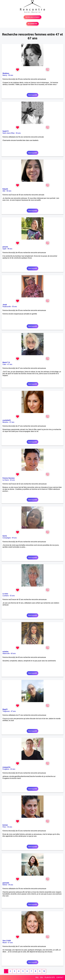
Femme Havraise (9, 478)
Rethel (5, 885)
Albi (4, 191)
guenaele (6, 883)
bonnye (5, 825)
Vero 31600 (7, 941)
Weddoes (6, 73)
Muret (5, 943)
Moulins (5, 422)
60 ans (13, 653)
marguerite (6, 767)
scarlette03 (7, 420)
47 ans (12, 422)
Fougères (6, 769)
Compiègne (7, 538)
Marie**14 (6, 362)
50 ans (11, 75)
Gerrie (5, 536)
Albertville (6, 653)
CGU (42, 977)
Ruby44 (5, 189)
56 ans (18, 133)
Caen (4, 364)
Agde (4, 249)
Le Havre (6, 480)
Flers (4, 827)
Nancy (5, 75)
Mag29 (5, 709)
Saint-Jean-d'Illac (9, 133)
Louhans (6, 596)
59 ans (11, 885)
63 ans (13, 769)
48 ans (10, 249)
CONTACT (60, 977)
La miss (5, 594)
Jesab (5, 305)
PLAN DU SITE (50, 977)
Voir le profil (32, 95)
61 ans (10, 943)
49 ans (14, 538)
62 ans (12, 480)
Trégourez (6, 711)
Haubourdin (7, 307)
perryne (5, 247)
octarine (5, 652)
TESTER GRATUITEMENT (33, 17)
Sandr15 (6, 131)
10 (44, 971)
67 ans (10, 364)
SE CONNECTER (32, 24)
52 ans (12, 596)
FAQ (37, 977)
